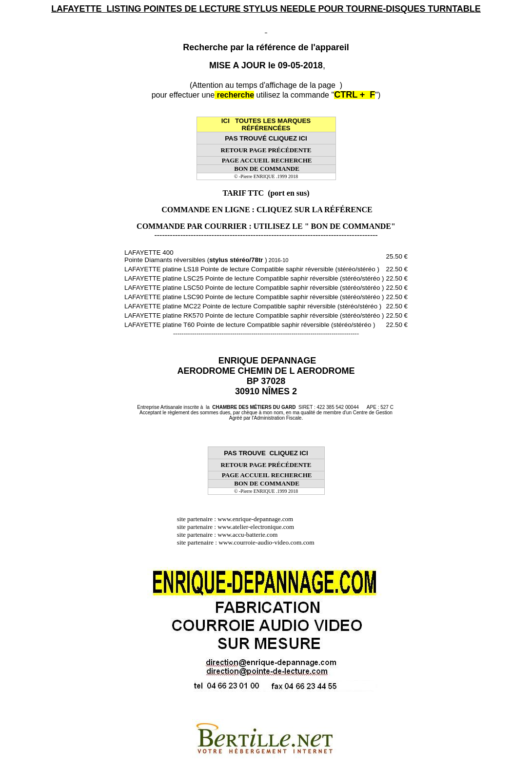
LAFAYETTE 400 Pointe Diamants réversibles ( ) (206, 256)
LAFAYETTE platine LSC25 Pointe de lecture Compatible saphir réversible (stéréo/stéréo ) (254, 278)
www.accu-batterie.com (251, 535)
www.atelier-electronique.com (256, 527)
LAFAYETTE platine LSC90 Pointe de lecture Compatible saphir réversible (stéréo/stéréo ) (254, 297)
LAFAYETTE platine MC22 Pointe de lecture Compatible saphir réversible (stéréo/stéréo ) (253, 306)
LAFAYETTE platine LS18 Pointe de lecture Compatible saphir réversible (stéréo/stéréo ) (252, 269)
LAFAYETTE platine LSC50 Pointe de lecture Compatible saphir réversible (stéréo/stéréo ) (254, 288)
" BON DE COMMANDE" (350, 226)
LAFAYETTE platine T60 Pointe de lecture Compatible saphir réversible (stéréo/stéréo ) (250, 325)
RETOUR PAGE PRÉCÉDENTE (266, 150)
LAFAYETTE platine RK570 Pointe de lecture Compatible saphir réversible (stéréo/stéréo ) (254, 315)
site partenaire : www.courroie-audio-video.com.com (248, 542)
